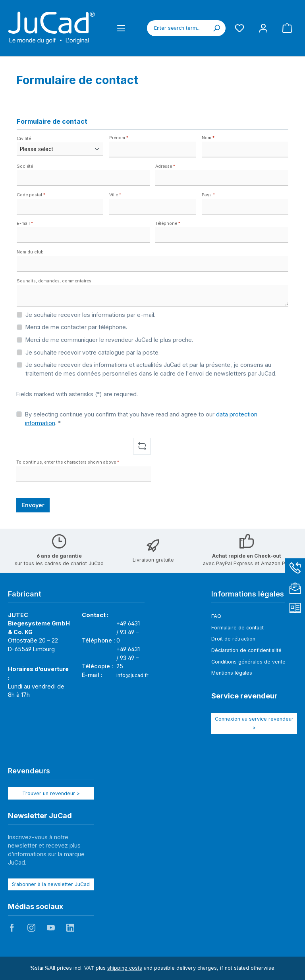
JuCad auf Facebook (12, 928)
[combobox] (177, 28)
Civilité (24, 139)
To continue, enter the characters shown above (68, 462)
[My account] (263, 28)
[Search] (216, 28)
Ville (115, 195)
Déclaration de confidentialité (246, 650)
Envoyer (33, 505)
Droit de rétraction (233, 639)
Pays (208, 195)
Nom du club (30, 252)
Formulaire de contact (237, 628)
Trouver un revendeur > (51, 793)
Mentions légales (232, 673)
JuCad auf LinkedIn (70, 928)
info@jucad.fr (132, 675)
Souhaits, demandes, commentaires (54, 281)
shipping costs (125, 968)
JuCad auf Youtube (51, 928)
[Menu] (121, 28)
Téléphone (168, 223)
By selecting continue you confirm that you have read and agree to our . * (141, 419)
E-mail (25, 223)
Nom (208, 138)
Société (25, 166)
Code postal (31, 195)
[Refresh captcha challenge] (142, 446)
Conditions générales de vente (248, 662)
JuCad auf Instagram (31, 928)
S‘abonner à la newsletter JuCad (51, 884)
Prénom (119, 138)
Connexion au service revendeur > (254, 723)
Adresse (165, 166)
